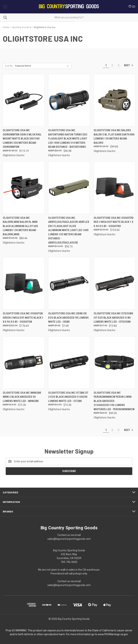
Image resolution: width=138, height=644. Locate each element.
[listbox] (43, 66)
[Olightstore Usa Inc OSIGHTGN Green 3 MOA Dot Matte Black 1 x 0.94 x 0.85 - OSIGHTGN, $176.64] (24, 283)
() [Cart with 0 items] (132, 6)
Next (129, 65)
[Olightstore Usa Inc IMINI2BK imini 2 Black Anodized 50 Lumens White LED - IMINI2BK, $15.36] (24, 363)
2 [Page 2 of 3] (112, 65)
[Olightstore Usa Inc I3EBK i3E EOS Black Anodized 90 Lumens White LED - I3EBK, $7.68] (69, 283)
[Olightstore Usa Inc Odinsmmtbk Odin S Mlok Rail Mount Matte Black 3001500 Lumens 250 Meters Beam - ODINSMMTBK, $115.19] (24, 100)
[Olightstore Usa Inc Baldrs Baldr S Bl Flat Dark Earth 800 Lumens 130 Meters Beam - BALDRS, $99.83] (114, 100)
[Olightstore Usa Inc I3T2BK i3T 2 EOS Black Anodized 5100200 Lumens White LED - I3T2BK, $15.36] (69, 363)
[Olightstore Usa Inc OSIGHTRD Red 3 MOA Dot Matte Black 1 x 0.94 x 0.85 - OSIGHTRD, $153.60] (114, 188)
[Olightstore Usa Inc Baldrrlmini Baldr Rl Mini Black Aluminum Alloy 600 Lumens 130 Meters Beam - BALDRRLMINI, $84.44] (24, 188)
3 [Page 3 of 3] (118, 65)
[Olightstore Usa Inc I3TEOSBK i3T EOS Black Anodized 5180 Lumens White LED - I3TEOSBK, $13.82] (114, 283)
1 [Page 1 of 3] (106, 65)
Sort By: (9, 66)
